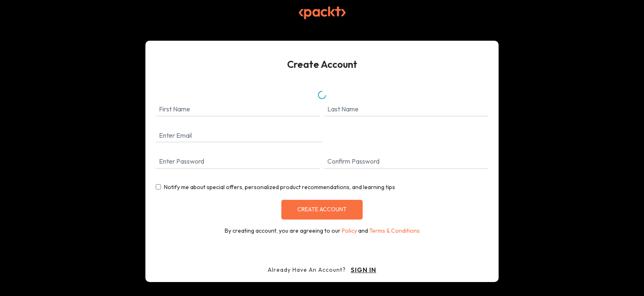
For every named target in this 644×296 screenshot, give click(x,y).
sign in (363, 270)
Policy (349, 231)
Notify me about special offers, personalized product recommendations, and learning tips (279, 187)
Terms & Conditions (394, 231)
